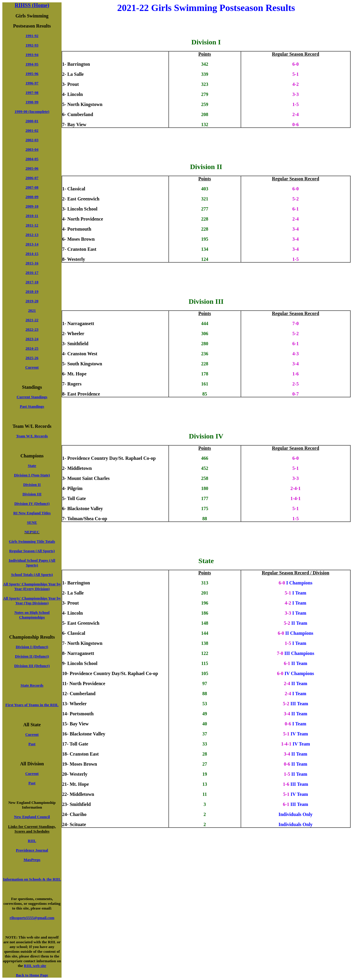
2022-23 (32, 329)
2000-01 (32, 121)
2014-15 (32, 254)
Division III (32, 494)
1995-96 (32, 74)
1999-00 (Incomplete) (32, 111)
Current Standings (32, 397)
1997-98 (32, 93)
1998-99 (32, 102)
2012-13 (32, 235)
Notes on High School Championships (32, 615)
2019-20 (32, 301)
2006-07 (32, 178)
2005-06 (32, 168)
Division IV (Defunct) (32, 503)
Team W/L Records (32, 436)
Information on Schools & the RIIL (32, 879)
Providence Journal (32, 850)
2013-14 (32, 244)
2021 (32, 310)
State (32, 466)
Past (32, 744)
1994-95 (32, 64)
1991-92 (32, 36)
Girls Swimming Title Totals (32, 541)
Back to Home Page (32, 975)
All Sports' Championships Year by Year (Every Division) (32, 586)
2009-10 (32, 206)
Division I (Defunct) (32, 647)
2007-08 (32, 187)
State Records (32, 685)
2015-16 (32, 263)
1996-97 (32, 83)
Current (32, 367)
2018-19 (32, 291)
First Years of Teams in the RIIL (32, 705)
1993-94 (32, 55)
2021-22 (32, 320)
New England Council (32, 817)
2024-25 (32, 348)
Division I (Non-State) (32, 475)
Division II (32, 485)
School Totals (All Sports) (32, 575)
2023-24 (32, 339)
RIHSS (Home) (32, 5)
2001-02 (32, 130)
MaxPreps (32, 860)
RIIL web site (35, 966)
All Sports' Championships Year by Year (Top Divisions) (32, 601)
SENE (32, 522)
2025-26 (32, 358)
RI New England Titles (32, 513)
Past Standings (32, 406)
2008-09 (32, 197)
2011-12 (32, 225)
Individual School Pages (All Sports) (32, 563)
